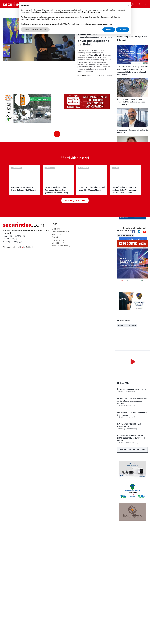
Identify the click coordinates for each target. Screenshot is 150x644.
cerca (142, 4)
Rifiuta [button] (109, 29)
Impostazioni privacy (61, 246)
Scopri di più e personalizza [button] (35, 29)
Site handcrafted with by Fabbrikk (18, 247)
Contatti (55, 237)
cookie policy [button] (95, 12)
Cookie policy (58, 243)
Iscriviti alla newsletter (132, 450)
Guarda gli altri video (75, 200)
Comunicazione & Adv (62, 232)
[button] (128, 6)
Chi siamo (56, 229)
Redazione (57, 234)
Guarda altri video (127, 325)
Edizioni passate (126, 235)
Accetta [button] (123, 29)
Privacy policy (58, 240)
